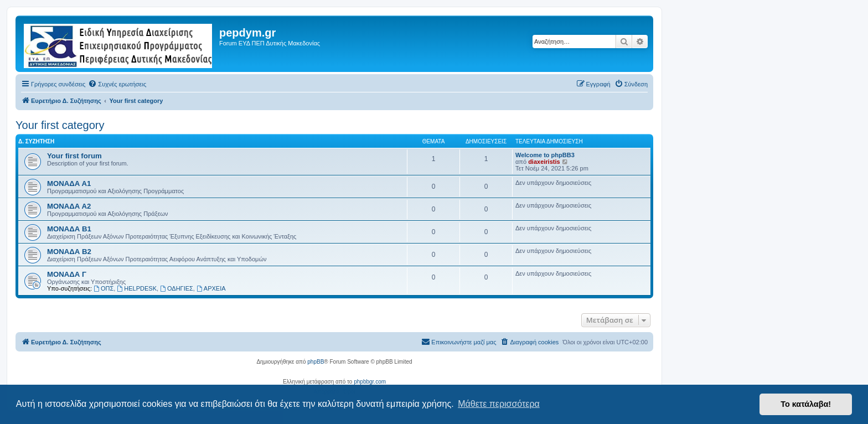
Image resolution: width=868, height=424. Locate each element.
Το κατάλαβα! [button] (806, 404)
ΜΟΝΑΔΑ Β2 (69, 252)
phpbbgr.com (370, 382)
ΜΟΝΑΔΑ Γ (67, 274)
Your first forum (74, 156)
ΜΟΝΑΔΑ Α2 (69, 206)
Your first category (60, 125)
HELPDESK (137, 288)
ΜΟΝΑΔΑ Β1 (69, 229)
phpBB (316, 362)
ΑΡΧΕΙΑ (211, 288)
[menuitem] (117, 84)
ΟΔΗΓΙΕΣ (177, 288)
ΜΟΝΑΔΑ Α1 (69, 183)
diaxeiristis (544, 162)
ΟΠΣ (104, 288)
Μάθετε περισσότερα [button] (499, 404)
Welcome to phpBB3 (545, 155)
